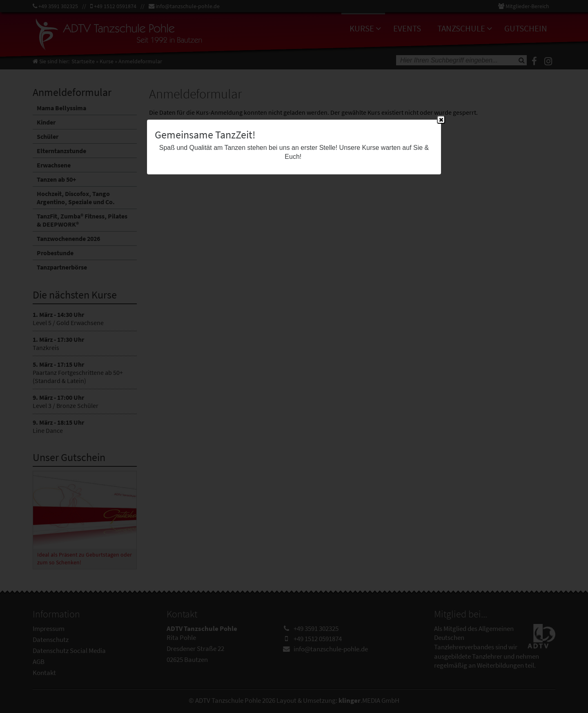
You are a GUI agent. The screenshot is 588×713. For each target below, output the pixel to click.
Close (441, 120)
